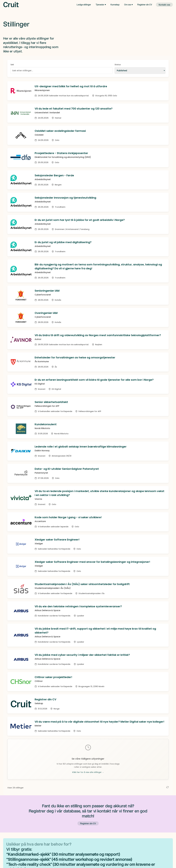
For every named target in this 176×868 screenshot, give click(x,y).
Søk (12, 65)
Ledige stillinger (84, 5)
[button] (101, 5)
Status (118, 65)
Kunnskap (115, 5)
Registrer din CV (145, 5)
